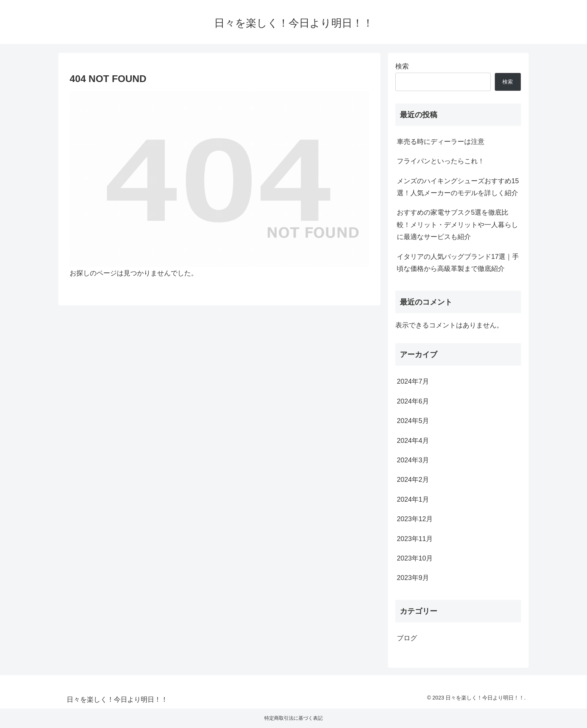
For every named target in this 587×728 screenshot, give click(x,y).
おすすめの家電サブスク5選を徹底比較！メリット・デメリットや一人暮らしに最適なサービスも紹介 (457, 225)
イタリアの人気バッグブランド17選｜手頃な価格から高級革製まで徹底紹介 (458, 263)
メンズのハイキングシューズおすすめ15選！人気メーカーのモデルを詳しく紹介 (458, 187)
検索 (402, 66)
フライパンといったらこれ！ (441, 161)
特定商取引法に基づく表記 (293, 718)
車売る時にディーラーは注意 (441, 142)
